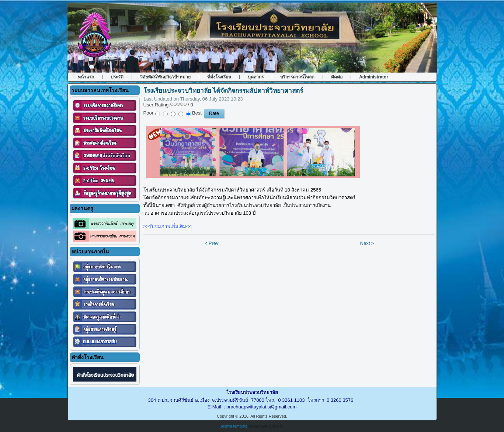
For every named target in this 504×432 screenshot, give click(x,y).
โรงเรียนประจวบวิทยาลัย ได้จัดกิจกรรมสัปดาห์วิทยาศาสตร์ (223, 91)
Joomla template (234, 426)
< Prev (212, 243)
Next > (367, 243)
